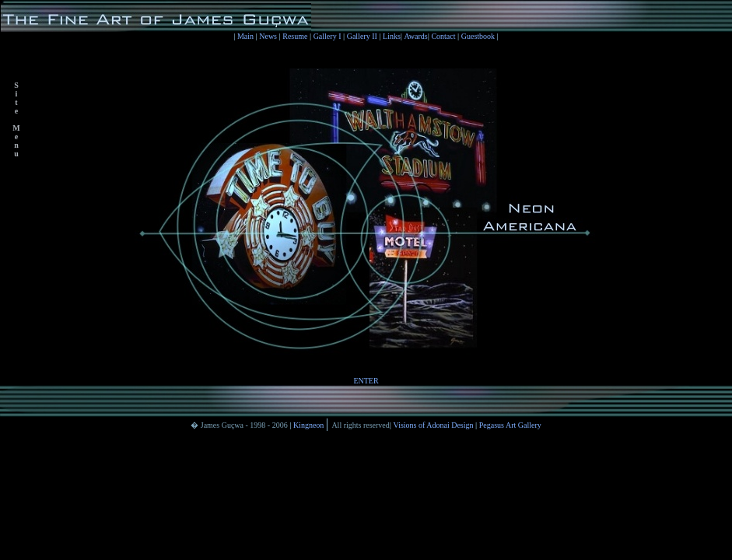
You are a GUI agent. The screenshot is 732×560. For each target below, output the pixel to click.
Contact (443, 36)
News (269, 36)
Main (247, 36)
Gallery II (362, 36)
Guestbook (479, 36)
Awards (416, 36)
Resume (295, 36)
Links (392, 36)
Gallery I (328, 36)
